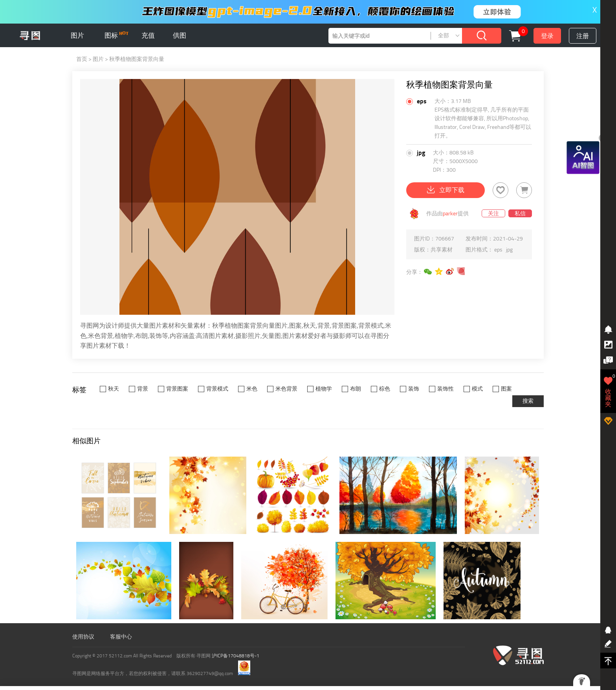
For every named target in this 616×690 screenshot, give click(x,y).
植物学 (324, 389)
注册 (583, 36)
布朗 (356, 389)
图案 (506, 389)
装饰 (414, 389)
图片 (77, 35)
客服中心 (121, 637)
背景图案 (177, 389)
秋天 (114, 389)
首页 (82, 59)
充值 (148, 35)
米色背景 (286, 389)
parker (450, 214)
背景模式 (217, 389)
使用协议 (83, 637)
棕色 (385, 389)
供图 (180, 35)
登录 (547, 36)
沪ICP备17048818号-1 (236, 656)
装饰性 (445, 389)
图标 (116, 35)
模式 (477, 389)
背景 (143, 389)
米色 (252, 389)
